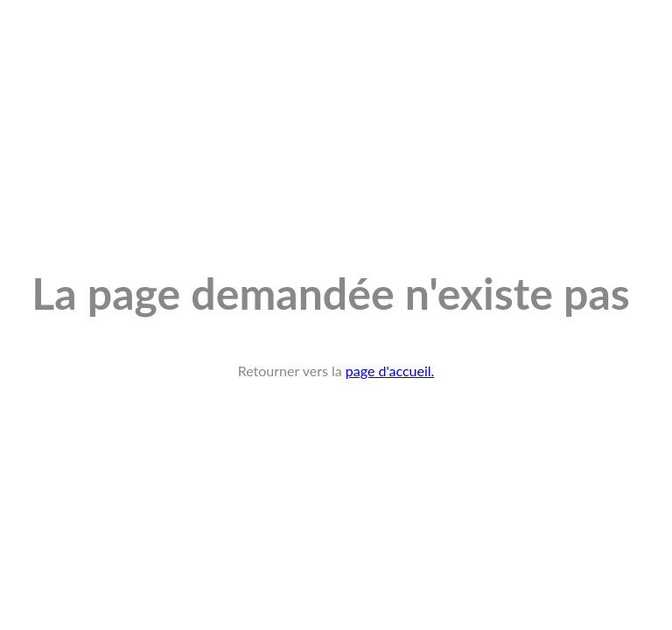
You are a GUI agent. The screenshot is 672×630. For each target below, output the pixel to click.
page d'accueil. (390, 371)
